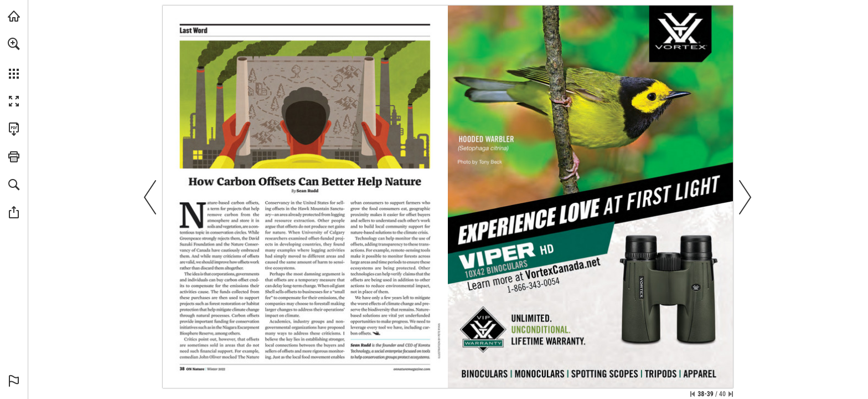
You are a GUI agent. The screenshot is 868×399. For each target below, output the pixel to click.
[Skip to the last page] (731, 394)
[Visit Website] (412, 370)
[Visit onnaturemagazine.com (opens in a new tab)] (14, 16)
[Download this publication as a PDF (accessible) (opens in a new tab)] (14, 129)
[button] (14, 44)
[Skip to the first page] (693, 394)
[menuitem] (14, 58)
